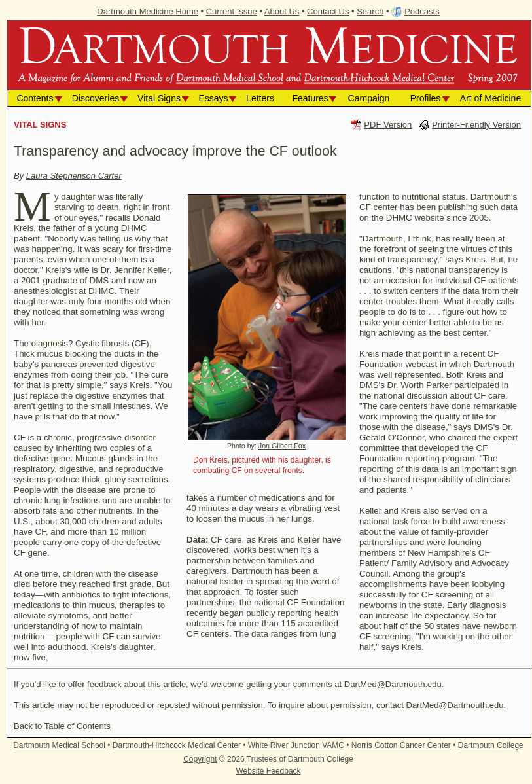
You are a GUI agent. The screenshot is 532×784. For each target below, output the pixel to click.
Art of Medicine (490, 98)
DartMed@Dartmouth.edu (393, 684)
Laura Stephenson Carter (74, 176)
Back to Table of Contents (62, 726)
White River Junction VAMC (296, 745)
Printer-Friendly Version (476, 125)
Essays (213, 98)
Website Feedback (268, 771)
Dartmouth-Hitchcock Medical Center (177, 745)
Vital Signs (159, 98)
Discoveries (96, 98)
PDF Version (388, 125)
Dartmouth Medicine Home (148, 11)
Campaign (369, 98)
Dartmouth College (491, 745)
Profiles (426, 98)
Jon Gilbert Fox (282, 446)
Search (370, 11)
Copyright (200, 759)
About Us (282, 11)
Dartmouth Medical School (59, 745)
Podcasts (422, 11)
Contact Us (328, 11)
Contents (35, 98)
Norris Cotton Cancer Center (401, 745)
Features (310, 98)
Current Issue (232, 11)
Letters (260, 98)
